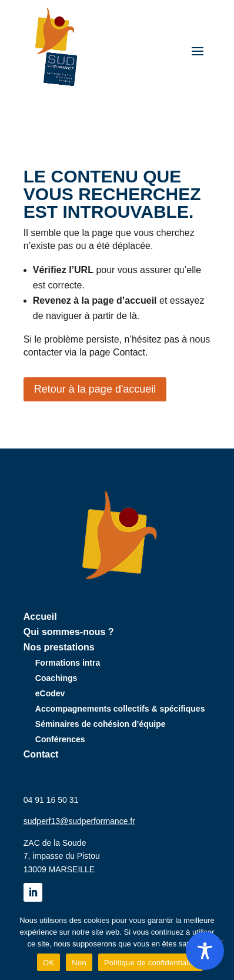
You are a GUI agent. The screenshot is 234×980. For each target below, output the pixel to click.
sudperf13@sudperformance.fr (79, 821)
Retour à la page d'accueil (95, 389)
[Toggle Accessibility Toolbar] (205, 951)
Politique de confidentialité (151, 963)
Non (79, 963)
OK (49, 963)
